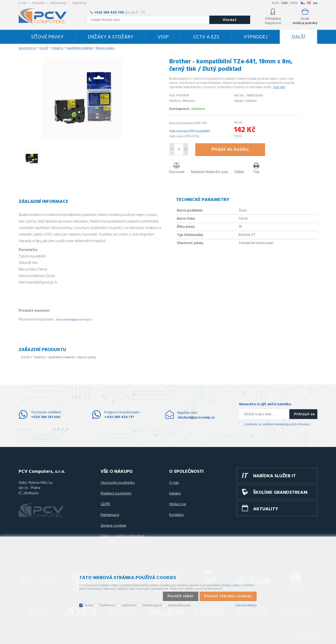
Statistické (129, 605)
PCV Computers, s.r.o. (45, 17)
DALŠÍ (298, 37)
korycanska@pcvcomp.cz (74, 319)
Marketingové (152, 605)
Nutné (89, 605)
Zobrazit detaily (246, 605)
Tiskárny (39, 357)
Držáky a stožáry (110, 37)
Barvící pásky (87, 357)
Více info (279, 87)
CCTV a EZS (206, 37)
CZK (285, 3)
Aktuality (266, 509)
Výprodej (255, 37)
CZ (303, 3)
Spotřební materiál (61, 357)
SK (315, 3)
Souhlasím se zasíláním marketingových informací (277, 424)
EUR (275, 3)
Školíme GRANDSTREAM (280, 493)
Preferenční (108, 605)
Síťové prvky (47, 37)
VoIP (163, 37)
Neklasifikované (179, 605)
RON (294, 3)
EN (309, 3)
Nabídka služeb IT (275, 476)
